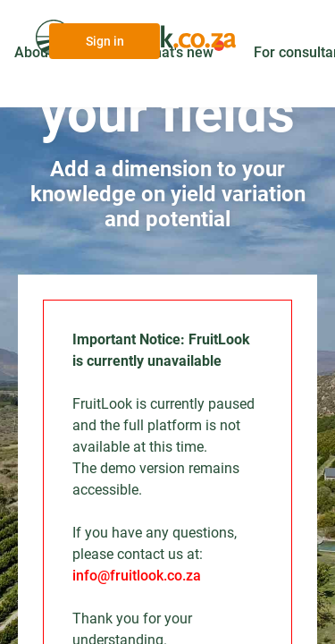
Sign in (105, 41)
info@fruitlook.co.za (137, 576)
